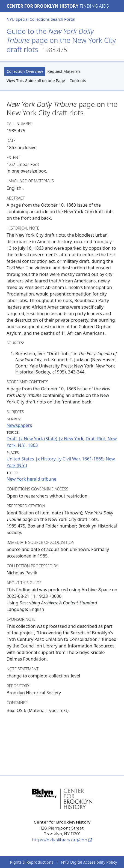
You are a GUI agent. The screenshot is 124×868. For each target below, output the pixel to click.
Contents (78, 81)
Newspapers (19, 425)
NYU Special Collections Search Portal (41, 19)
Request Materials (64, 71)
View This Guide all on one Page (36, 81)
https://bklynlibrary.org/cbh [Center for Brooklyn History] (62, 840)
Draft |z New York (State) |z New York (45, 439)
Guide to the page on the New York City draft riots (61, 40)
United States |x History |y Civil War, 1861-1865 (55, 459)
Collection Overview (25, 71)
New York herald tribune (31, 479)
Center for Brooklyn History (42, 6)
